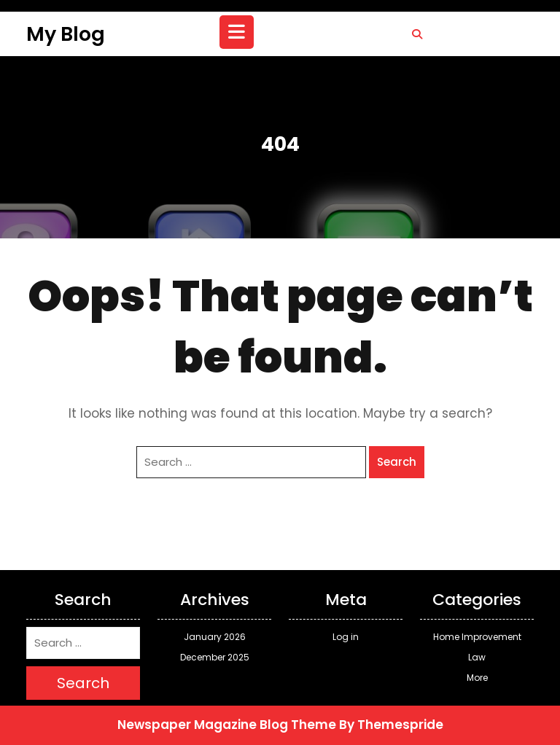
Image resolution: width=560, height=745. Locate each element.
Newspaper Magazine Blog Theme (227, 725)
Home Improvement (477, 637)
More (477, 678)
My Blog (66, 34)
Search (397, 462)
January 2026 (215, 637)
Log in (346, 637)
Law (477, 657)
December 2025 (215, 657)
